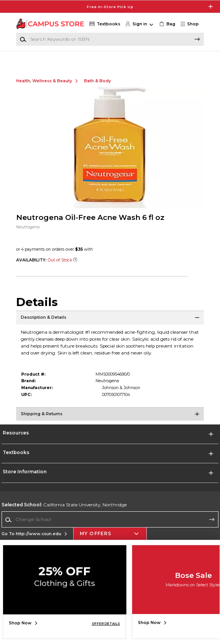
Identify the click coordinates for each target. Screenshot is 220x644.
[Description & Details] (110, 327)
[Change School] (110, 526)
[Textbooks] (104, 24)
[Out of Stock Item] (75, 267)
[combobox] (110, 526)
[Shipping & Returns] (110, 424)
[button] (191, 24)
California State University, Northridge (64, 512)
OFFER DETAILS (106, 624)
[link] (167, 24)
